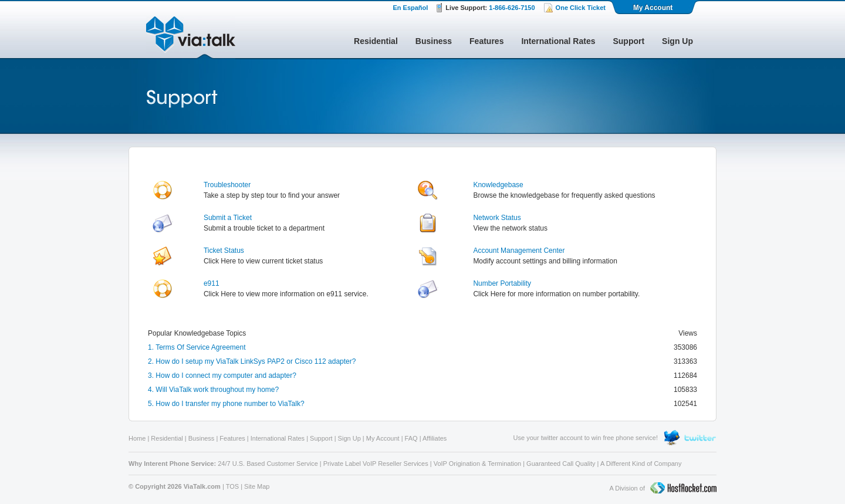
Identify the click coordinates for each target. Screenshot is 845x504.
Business (434, 41)
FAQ (411, 438)
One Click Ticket (581, 8)
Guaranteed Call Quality (561, 464)
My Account (654, 7)
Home (137, 438)
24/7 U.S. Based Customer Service (268, 464)
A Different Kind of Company (641, 464)
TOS (232, 486)
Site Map (257, 486)
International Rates (558, 41)
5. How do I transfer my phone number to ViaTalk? (226, 404)
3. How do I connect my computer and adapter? (222, 376)
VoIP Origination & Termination (477, 464)
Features (486, 41)
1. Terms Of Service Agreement (197, 347)
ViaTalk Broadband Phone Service (191, 38)
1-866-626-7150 (512, 8)
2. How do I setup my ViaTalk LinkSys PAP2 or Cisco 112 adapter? (252, 361)
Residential (376, 41)
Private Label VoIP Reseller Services (376, 464)
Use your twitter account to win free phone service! (586, 438)
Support (628, 41)
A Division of (663, 489)
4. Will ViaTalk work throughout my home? (213, 390)
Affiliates (435, 438)
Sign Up (677, 41)
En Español (410, 8)
